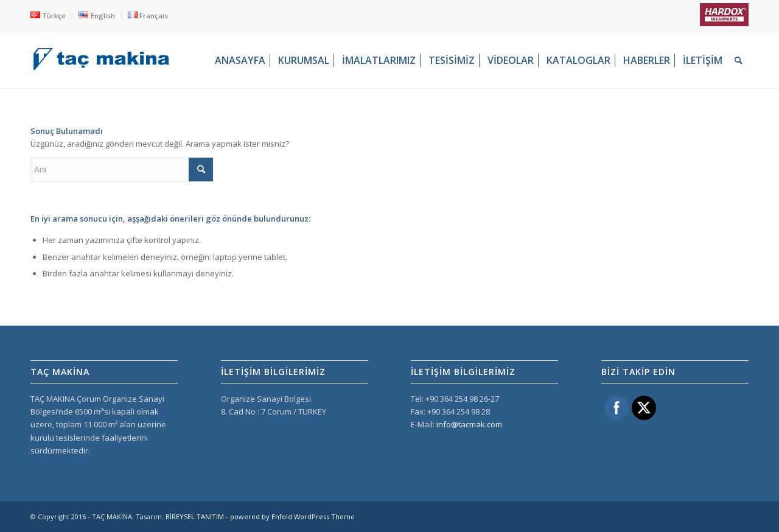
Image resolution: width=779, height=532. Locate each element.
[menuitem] (51, 15)
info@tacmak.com (469, 424)
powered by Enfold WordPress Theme (292, 516)
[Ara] (739, 60)
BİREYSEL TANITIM (195, 516)
